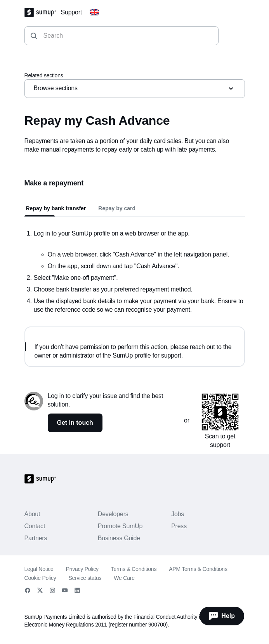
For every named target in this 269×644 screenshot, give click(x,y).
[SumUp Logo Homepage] (43, 12)
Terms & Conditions (134, 569)
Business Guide (119, 538)
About (32, 514)
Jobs (178, 514)
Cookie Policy (40, 578)
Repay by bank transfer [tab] (56, 208)
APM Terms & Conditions (198, 569)
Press (179, 526)
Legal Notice (39, 569)
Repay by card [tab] (117, 208)
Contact (35, 526)
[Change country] (94, 12)
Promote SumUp (120, 526)
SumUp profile (91, 233)
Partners (36, 538)
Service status (85, 578)
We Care (124, 578)
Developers (113, 514)
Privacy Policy (82, 569)
